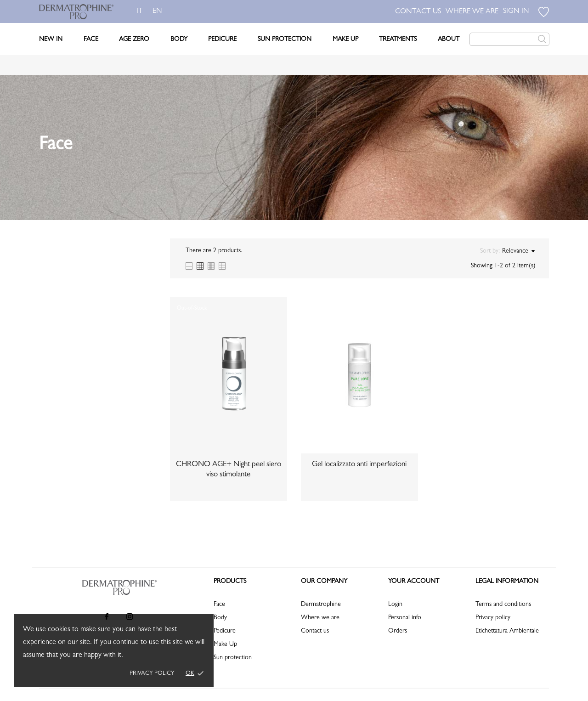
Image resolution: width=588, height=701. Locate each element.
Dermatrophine (321, 605)
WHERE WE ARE (472, 12)
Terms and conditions (503, 605)
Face (91, 40)
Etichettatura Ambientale (507, 631)
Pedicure (222, 40)
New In (51, 40)
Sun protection (233, 658)
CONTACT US (418, 12)
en (159, 11)
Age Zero (134, 40)
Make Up (345, 40)
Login (395, 605)
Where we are (320, 618)
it (140, 11)
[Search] (509, 39)
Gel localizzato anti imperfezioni (359, 465)
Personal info (405, 618)
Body (179, 40)
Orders (398, 631)
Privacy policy (152, 674)
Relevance (518, 251)
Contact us (315, 631)
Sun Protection (285, 40)
